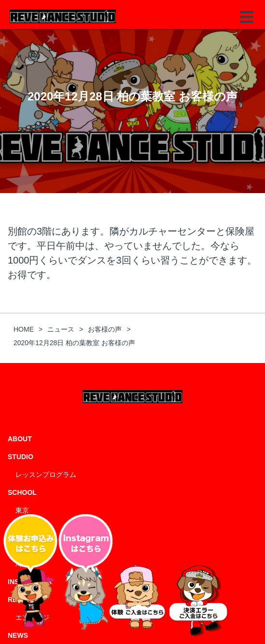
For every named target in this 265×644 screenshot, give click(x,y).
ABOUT (20, 439)
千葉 (22, 528)
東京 (22, 510)
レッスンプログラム (46, 475)
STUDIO (21, 457)
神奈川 (26, 546)
